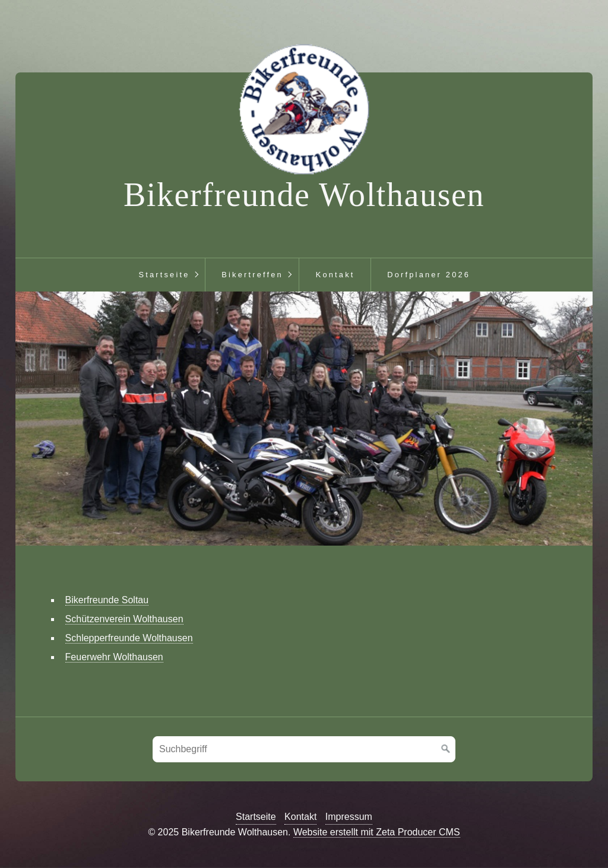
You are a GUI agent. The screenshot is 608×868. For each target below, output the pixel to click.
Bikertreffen (252, 275)
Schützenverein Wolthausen (124, 619)
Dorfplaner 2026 (429, 275)
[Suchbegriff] (304, 749)
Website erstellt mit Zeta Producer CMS (377, 832)
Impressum (349, 817)
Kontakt (335, 275)
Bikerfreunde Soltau (107, 600)
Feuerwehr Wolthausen (114, 657)
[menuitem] (164, 275)
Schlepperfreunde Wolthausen (129, 638)
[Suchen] (446, 749)
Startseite (164, 275)
